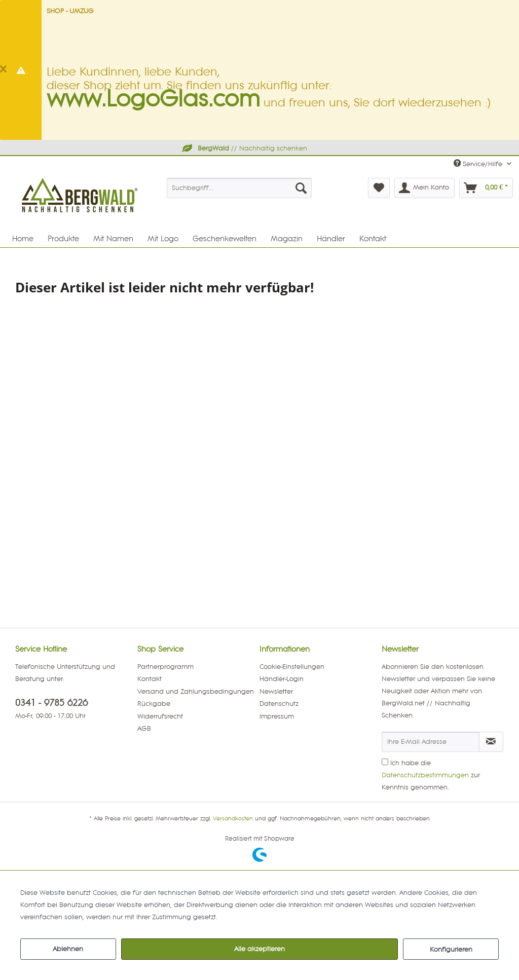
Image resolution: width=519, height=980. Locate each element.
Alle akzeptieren (259, 949)
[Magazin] (287, 239)
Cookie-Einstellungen (292, 667)
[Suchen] (301, 188)
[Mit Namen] (113, 239)
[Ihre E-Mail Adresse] (431, 742)
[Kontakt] (373, 239)
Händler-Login (282, 679)
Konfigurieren (451, 950)
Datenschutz (279, 704)
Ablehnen (68, 949)
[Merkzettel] (379, 188)
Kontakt (150, 679)
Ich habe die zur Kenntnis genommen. (431, 775)
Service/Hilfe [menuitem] (479, 163)
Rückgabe (154, 704)
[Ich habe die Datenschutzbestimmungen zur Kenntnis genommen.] (385, 762)
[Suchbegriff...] (239, 188)
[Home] (23, 239)
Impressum (277, 717)
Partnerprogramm (165, 667)
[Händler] (331, 239)
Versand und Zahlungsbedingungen (196, 692)
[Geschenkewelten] (225, 239)
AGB (144, 729)
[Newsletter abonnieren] (491, 742)
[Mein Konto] (424, 188)
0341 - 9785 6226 (51, 703)
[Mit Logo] (163, 239)
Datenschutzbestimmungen (425, 775)
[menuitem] (239, 188)
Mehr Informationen (251, 917)
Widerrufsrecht (160, 717)
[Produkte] (63, 239)
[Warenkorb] (486, 188)
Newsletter (276, 692)
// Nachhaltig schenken (244, 148)
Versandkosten (233, 819)
